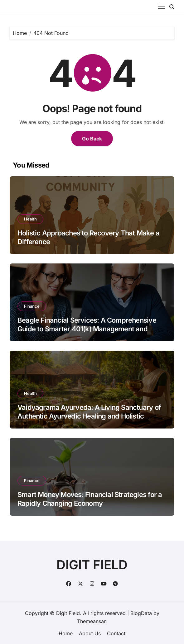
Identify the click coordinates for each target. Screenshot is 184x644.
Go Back (92, 139)
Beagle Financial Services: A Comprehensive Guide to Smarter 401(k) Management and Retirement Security (87, 329)
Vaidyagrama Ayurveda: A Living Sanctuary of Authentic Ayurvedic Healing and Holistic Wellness (89, 416)
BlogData (141, 613)
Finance (32, 306)
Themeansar (91, 621)
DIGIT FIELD (92, 565)
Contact (116, 633)
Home (66, 633)
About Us (90, 633)
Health (30, 219)
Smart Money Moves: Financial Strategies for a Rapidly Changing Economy (90, 499)
